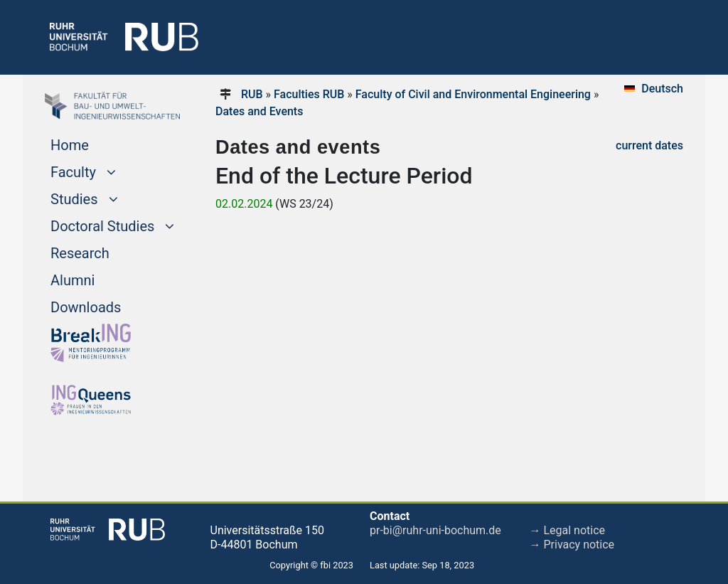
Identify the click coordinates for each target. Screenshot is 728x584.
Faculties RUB (309, 94)
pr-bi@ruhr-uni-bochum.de (435, 530)
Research (80, 253)
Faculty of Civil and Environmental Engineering (473, 94)
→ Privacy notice (572, 545)
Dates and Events (259, 111)
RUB (252, 94)
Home (70, 145)
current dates (649, 145)
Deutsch (662, 89)
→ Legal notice (568, 530)
